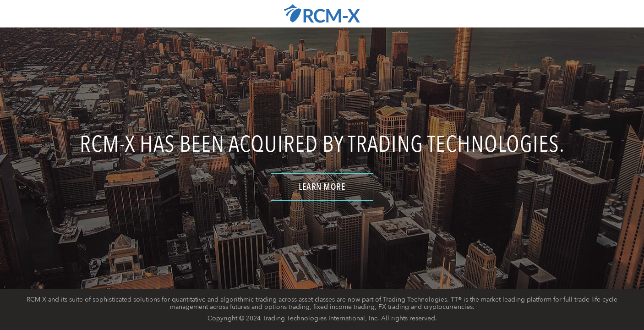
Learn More (322, 187)
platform (539, 300)
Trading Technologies (415, 300)
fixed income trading (344, 307)
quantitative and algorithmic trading (224, 300)
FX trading (394, 307)
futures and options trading (270, 307)
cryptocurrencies (448, 307)
